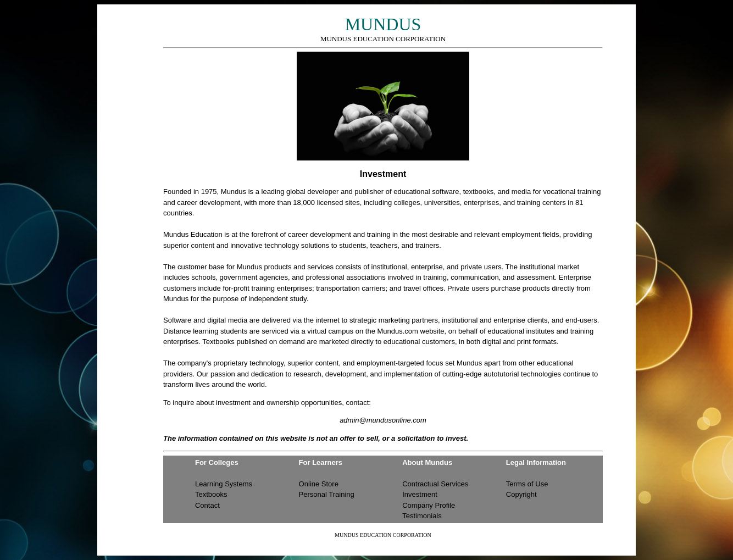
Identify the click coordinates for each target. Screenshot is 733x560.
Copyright (521, 494)
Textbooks (211, 494)
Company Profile (429, 505)
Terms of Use (527, 484)
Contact (207, 505)
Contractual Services (435, 484)
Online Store (319, 484)
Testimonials (422, 516)
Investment (420, 494)
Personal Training (327, 494)
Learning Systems (224, 484)
